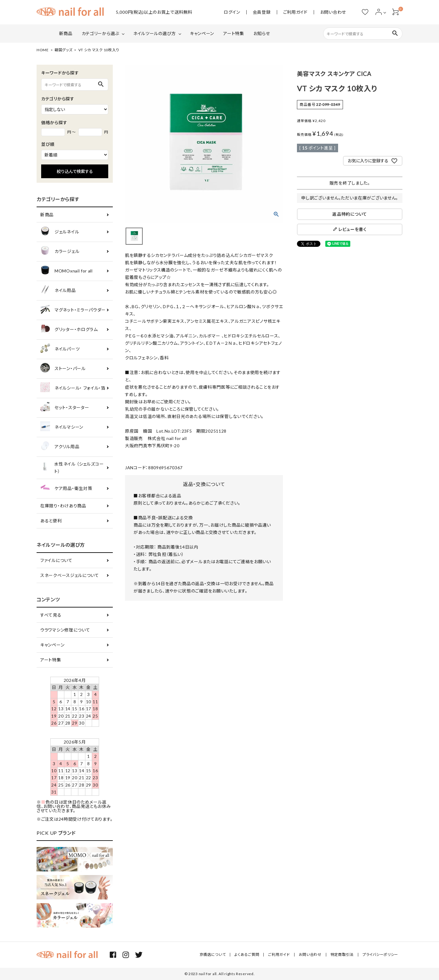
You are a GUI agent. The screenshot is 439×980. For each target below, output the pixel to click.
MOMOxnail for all (66, 271)
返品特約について (350, 214)
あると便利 (51, 521)
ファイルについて (56, 560)
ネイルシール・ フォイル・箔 (73, 388)
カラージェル (60, 252)
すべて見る (51, 615)
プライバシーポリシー (380, 955)
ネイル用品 (58, 291)
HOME (43, 50)
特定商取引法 (342, 955)
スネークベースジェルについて (70, 575)
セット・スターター (65, 408)
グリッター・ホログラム (69, 330)
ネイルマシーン (62, 427)
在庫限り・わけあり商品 (63, 506)
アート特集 (234, 33)
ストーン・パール (63, 369)
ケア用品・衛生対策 (66, 489)
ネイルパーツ (60, 349)
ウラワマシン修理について (65, 630)
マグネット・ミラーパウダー (73, 310)
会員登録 (262, 12)
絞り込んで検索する (75, 171)
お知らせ (262, 33)
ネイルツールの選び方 (155, 33)
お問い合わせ (333, 12)
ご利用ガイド (295, 12)
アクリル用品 (60, 447)
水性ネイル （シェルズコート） (72, 468)
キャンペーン (202, 33)
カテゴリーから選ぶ (100, 33)
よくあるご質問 (247, 955)
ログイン (232, 12)
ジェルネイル (60, 232)
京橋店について (213, 955)
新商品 (66, 33)
